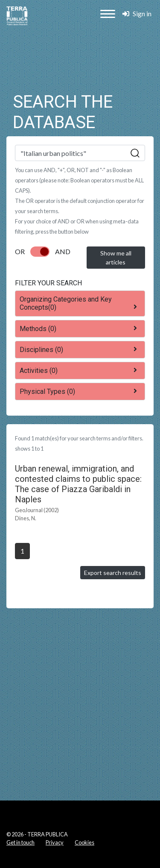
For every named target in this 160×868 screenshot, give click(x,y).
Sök (135, 153)
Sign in (137, 13)
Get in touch (20, 842)
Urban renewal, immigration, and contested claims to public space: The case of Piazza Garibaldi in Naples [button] (78, 484)
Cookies (84, 842)
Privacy (55, 842)
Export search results (113, 573)
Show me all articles (116, 258)
